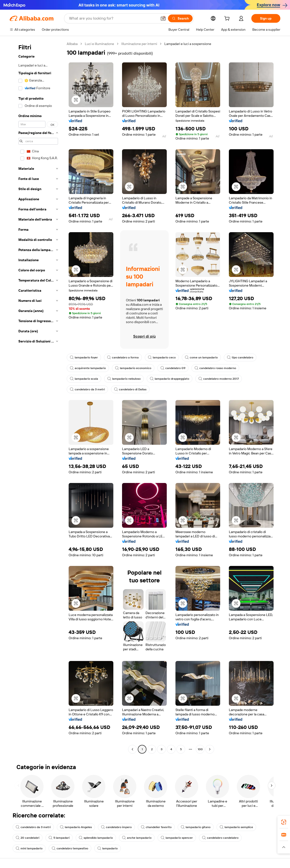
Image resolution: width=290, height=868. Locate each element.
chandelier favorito (156, 827)
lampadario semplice (236, 827)
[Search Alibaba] (113, 18)
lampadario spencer (177, 838)
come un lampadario (201, 357)
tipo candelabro (240, 357)
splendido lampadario (96, 838)
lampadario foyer (84, 357)
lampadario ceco (162, 357)
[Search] (180, 18)
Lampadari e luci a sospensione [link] (188, 44)
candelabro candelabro (220, 838)
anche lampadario (137, 838)
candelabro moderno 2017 (219, 379)
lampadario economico (133, 368)
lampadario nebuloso (124, 379)
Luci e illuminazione (99, 44)
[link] (284, 822)
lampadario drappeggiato (170, 379)
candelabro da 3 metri (87, 389)
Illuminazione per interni (139, 44)
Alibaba (72, 44)
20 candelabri (28, 838)
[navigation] (37, 397)
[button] (163, 18)
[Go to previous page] (132, 749)
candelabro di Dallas (130, 389)
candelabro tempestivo (70, 848)
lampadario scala (84, 379)
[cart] (228, 19)
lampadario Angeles (76, 827)
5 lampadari (59, 838)
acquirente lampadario (88, 368)
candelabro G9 (173, 368)
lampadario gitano (196, 827)
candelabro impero (116, 827)
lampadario (108, 848)
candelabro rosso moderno (215, 368)
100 (200, 749)
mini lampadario (29, 848)
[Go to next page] (210, 749)
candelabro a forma (123, 357)
